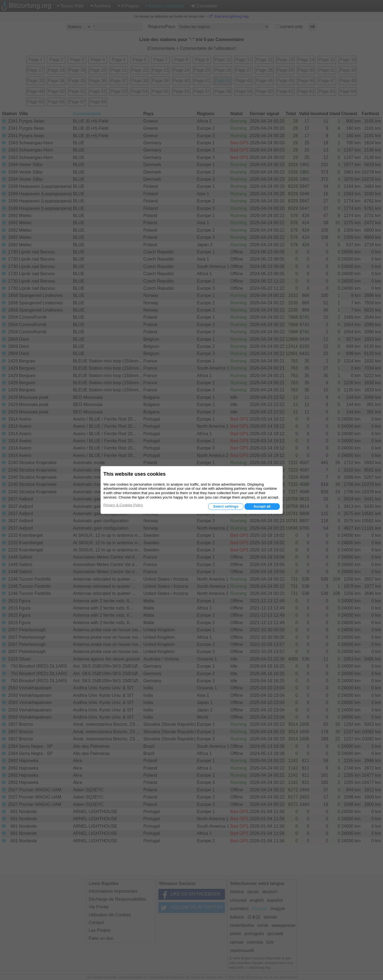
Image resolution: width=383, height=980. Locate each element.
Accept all (262, 506)
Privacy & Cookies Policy (123, 505)
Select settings (226, 506)
